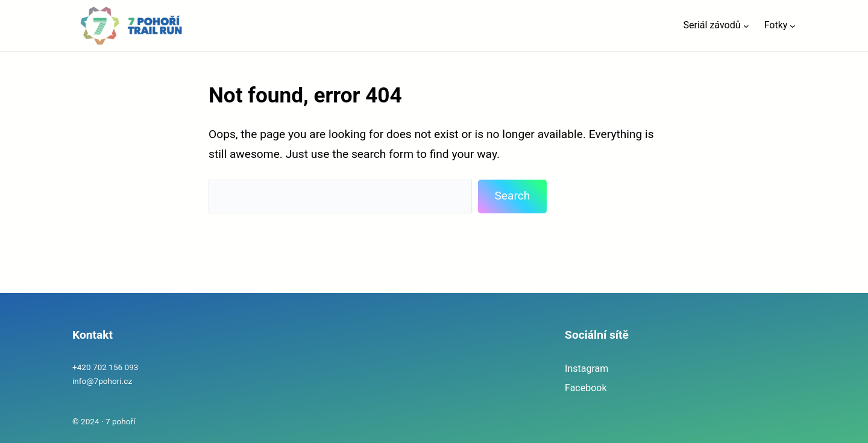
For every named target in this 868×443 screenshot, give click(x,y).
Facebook (586, 388)
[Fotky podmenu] (793, 26)
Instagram (587, 369)
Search (512, 196)
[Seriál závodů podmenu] (746, 26)
